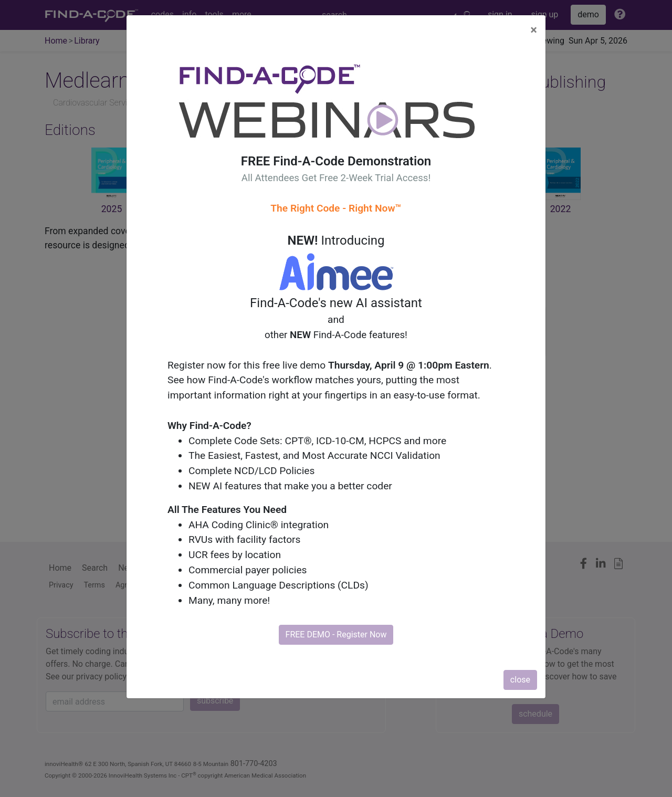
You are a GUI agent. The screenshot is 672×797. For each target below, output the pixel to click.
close (520, 680)
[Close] (534, 30)
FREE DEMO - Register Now (336, 635)
